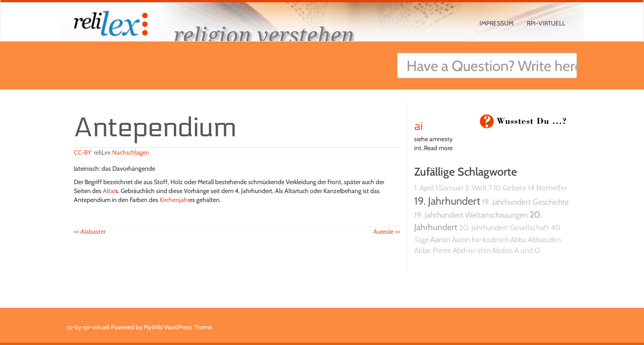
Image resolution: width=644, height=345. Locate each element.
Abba (518, 240)
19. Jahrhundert (447, 201)
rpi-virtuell (546, 23)
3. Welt (476, 188)
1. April (424, 188)
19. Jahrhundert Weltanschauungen (471, 215)
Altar (109, 191)
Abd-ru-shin (472, 250)
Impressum (496, 23)
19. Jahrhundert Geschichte (525, 202)
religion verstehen (264, 35)
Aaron (440, 239)
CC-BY (83, 152)
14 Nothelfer (547, 188)
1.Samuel (449, 188)
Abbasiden (544, 240)
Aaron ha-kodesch (480, 240)
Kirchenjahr (174, 200)
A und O (527, 250)
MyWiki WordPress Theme (178, 327)
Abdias (502, 250)
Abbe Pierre (433, 250)
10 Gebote (510, 188)
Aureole (387, 231)
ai (419, 126)
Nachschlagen (131, 152)
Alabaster (90, 231)
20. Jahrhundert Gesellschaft (504, 227)
